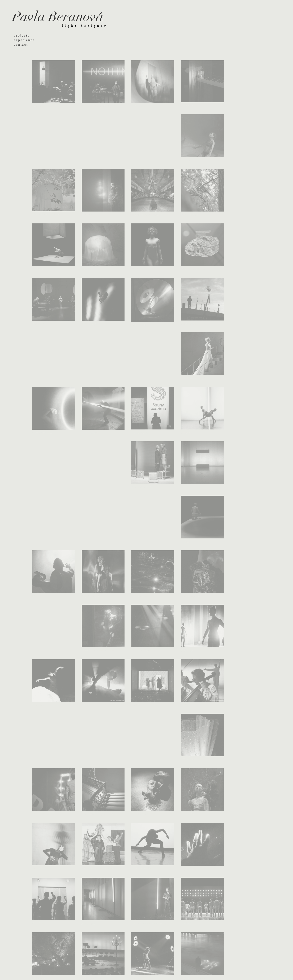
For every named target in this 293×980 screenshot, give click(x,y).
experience (24, 40)
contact (21, 45)
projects (22, 35)
